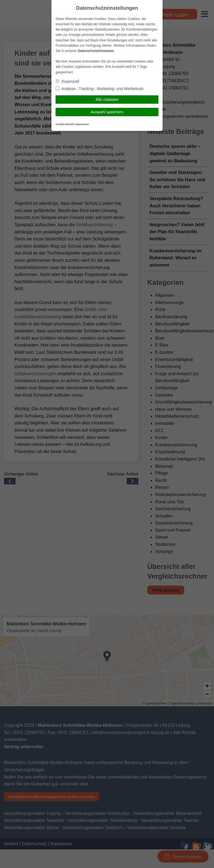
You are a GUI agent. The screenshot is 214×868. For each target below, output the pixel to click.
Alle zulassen (107, 100)
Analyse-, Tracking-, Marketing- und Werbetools (100, 89)
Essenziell (67, 81)
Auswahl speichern (107, 112)
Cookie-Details (65, 124)
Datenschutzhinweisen (96, 51)
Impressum (82, 124)
